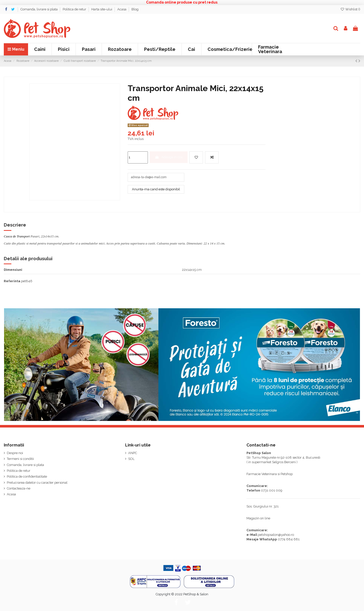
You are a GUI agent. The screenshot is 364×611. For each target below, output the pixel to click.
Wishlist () (350, 9)
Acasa (122, 9)
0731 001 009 (272, 490)
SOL (131, 459)
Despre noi (15, 453)
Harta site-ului (102, 9)
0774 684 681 (289, 539)
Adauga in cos (169, 157)
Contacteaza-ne (19, 488)
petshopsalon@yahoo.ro (276, 535)
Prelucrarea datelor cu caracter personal (37, 483)
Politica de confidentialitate (27, 476)
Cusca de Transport (17, 236)
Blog (135, 9)
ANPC (133, 453)
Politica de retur (75, 9)
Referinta (12, 281)
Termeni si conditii (20, 459)
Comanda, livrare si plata (39, 9)
